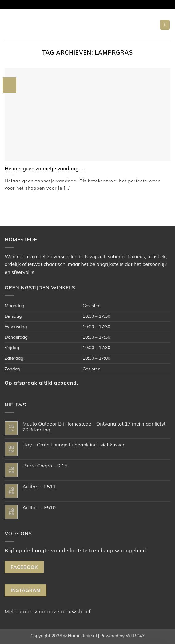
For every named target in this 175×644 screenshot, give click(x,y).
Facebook (24, 567)
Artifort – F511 (39, 487)
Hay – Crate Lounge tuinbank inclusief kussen (74, 445)
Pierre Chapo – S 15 (45, 466)
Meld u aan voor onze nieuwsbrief (48, 611)
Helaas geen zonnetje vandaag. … (45, 168)
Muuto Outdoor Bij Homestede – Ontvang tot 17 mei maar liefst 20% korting (94, 427)
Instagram (26, 590)
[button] (165, 25)
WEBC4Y (135, 636)
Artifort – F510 (39, 508)
